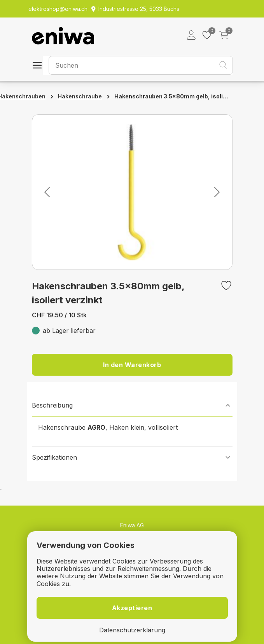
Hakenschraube (80, 96)
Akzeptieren (132, 608)
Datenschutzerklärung (132, 630)
